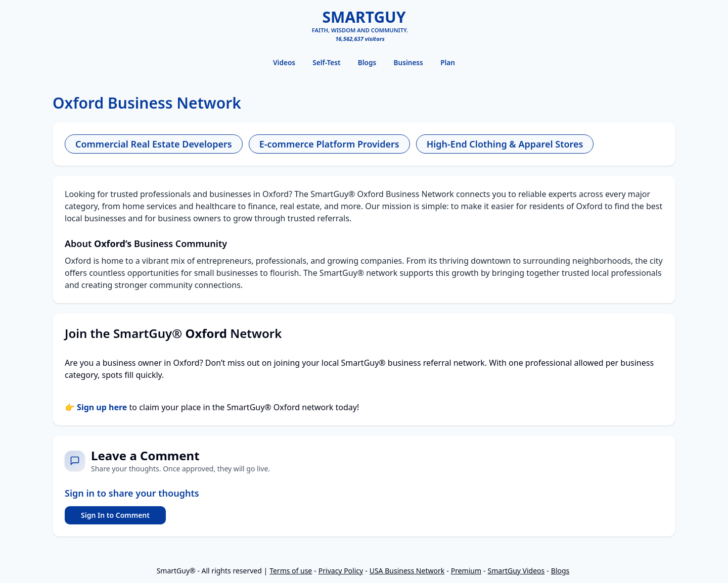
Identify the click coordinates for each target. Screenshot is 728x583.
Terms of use (291, 571)
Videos (284, 62)
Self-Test (326, 62)
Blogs (367, 62)
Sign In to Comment (115, 515)
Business (408, 62)
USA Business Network (407, 571)
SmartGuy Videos (516, 571)
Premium (466, 571)
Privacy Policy (341, 571)
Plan (448, 62)
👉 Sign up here (96, 407)
